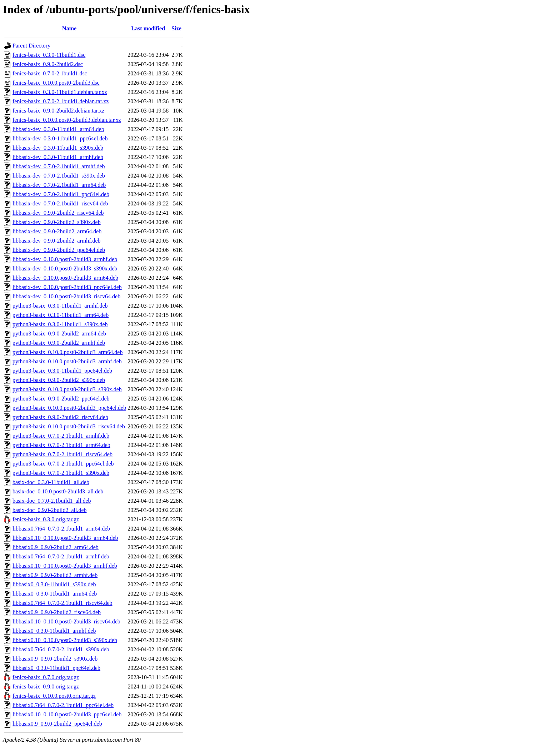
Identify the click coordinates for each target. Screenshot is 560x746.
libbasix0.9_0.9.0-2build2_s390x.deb (55, 659)
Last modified (148, 28)
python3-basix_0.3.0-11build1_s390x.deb (60, 324)
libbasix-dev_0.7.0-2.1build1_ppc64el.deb (61, 194)
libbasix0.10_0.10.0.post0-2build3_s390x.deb (65, 640)
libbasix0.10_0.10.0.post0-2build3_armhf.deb (65, 566)
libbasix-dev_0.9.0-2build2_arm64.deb (57, 231)
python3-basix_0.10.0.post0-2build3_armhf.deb (67, 361)
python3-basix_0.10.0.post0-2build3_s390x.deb (67, 389)
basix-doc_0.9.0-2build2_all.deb (50, 510)
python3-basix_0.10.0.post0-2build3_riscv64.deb (69, 426)
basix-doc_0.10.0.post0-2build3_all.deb (58, 491)
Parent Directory (31, 46)
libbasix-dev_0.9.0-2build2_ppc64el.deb (59, 250)
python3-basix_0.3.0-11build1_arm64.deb (61, 315)
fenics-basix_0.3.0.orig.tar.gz (46, 519)
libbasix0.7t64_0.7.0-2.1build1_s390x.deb (61, 649)
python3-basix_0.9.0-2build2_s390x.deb (59, 380)
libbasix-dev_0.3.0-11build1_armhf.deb (58, 157)
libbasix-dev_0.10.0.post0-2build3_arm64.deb (65, 278)
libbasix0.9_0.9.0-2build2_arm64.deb (56, 547)
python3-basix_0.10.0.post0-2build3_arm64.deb (67, 352)
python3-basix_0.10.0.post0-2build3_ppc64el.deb (69, 408)
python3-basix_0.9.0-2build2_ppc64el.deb (61, 399)
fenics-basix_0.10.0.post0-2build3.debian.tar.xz (67, 120)
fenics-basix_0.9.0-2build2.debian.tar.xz (58, 111)
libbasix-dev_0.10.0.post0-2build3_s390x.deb (65, 268)
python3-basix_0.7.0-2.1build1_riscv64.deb (62, 454)
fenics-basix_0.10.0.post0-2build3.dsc (56, 83)
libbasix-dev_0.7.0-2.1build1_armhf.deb (59, 166)
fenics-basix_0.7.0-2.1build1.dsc (50, 73)
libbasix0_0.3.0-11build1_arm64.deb (55, 594)
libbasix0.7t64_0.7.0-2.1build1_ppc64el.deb (63, 705)
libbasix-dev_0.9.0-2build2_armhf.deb (57, 241)
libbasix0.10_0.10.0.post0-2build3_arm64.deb (65, 538)
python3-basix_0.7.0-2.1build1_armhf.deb (61, 436)
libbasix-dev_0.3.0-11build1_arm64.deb (58, 129)
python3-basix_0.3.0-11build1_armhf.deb (60, 306)
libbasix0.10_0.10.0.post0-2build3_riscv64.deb (66, 621)
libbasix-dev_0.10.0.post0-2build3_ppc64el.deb (67, 287)
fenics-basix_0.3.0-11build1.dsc (49, 55)
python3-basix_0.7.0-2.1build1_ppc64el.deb (63, 464)
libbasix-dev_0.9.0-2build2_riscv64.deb (58, 213)
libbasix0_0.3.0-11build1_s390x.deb (54, 584)
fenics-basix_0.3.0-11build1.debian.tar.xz (60, 92)
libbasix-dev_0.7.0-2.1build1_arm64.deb (59, 185)
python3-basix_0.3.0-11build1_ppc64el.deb (62, 371)
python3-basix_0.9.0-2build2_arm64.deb (59, 334)
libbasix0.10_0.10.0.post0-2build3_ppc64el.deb (67, 714)
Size (176, 28)
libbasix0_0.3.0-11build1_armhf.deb (54, 631)
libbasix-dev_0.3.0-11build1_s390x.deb (58, 148)
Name (69, 28)
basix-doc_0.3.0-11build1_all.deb (51, 482)
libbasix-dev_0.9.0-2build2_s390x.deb (57, 222)
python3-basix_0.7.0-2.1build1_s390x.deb (61, 473)
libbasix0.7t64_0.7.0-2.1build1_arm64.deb (61, 529)
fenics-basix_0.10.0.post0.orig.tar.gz (54, 696)
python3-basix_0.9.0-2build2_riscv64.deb (60, 417)
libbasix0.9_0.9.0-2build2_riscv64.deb (57, 612)
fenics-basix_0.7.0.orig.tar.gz (46, 677)
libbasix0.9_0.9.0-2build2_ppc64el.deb (57, 724)
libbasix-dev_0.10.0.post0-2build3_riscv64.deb (66, 296)
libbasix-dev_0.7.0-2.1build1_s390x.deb (59, 176)
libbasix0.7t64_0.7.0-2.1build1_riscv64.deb (62, 603)
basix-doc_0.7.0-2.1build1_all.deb (52, 501)
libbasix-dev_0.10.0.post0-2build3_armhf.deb (65, 259)
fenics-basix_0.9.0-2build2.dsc (48, 64)
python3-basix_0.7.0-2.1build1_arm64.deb (61, 445)
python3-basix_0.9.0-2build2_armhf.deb (59, 343)
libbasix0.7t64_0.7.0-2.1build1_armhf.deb (61, 556)
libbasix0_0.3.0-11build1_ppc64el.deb (56, 668)
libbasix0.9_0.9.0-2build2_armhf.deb (55, 575)
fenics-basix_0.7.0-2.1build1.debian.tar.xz (61, 101)
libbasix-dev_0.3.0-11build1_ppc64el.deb (60, 138)
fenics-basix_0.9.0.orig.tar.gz (46, 687)
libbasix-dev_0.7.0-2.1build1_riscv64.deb (60, 203)
